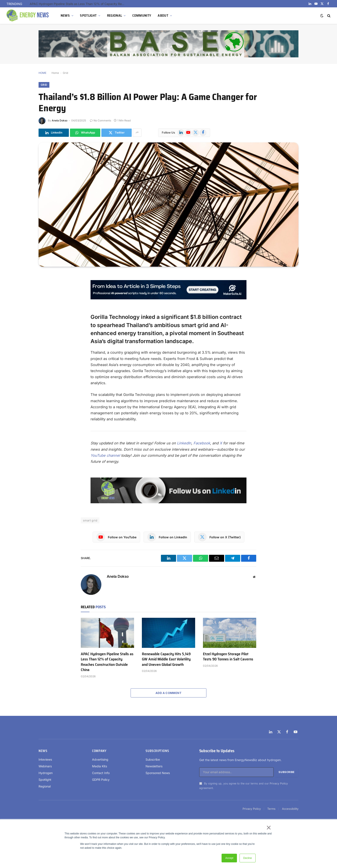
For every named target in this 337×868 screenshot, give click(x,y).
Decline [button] (248, 858)
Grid (65, 73)
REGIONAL (115, 15)
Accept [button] (229, 858)
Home (55, 73)
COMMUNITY (142, 15)
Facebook (202, 443)
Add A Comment (168, 693)
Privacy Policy (279, 783)
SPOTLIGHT (88, 15)
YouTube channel (105, 455)
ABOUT (163, 15)
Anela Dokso (60, 120)
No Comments (100, 120)
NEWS (65, 15)
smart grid (90, 520)
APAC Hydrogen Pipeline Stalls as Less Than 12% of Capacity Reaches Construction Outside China (78, 4)
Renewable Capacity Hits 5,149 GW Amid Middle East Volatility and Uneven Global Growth (166, 659)
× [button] (268, 828)
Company (99, 751)
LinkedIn (184, 443)
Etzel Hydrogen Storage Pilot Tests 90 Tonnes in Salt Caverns (228, 657)
